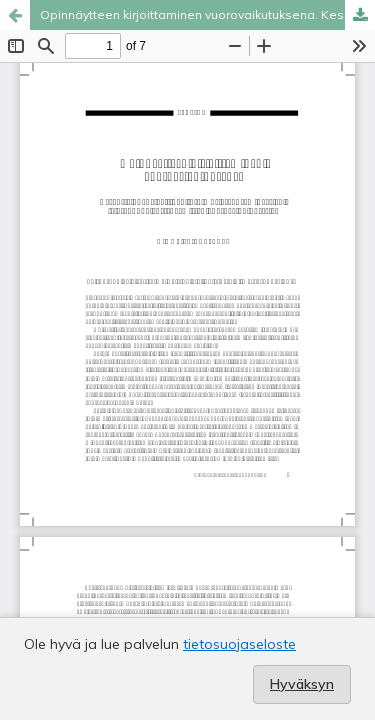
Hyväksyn (302, 684)
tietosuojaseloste (239, 644)
